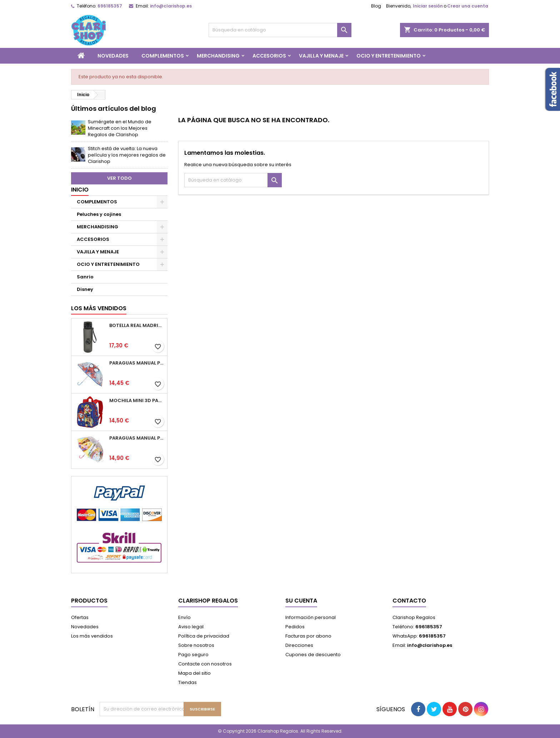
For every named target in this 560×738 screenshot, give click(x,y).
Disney (85, 289)
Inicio (80, 190)
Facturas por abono (308, 636)
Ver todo (119, 178)
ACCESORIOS (269, 56)
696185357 (110, 6)
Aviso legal (191, 627)
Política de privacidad (204, 636)
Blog (376, 6)
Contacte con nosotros (205, 664)
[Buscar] (280, 30)
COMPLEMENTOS (163, 56)
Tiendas (187, 682)
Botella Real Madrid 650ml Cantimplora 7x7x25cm (137, 326)
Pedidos (295, 627)
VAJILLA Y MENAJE (321, 56)
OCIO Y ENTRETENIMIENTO (389, 56)
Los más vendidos (99, 308)
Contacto (409, 601)
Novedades (85, 627)
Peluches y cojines (99, 214)
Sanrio (85, 277)
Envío (184, 617)
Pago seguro (193, 655)
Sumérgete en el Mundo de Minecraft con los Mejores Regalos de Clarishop (120, 128)
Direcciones (299, 645)
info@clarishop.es (171, 6)
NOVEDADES (113, 56)
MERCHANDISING (218, 56)
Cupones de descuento (313, 655)
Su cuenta (301, 601)
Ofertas (80, 617)
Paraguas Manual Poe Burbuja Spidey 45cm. (137, 363)
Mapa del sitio (194, 673)
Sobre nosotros (196, 645)
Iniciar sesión (428, 6)
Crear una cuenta (468, 6)
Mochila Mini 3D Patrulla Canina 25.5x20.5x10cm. (137, 401)
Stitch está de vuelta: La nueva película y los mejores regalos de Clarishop (127, 155)
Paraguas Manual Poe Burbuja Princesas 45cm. (137, 438)
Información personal (311, 617)
